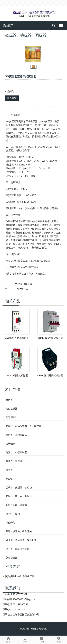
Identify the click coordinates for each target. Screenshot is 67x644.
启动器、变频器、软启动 (19, 487)
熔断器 (9, 470)
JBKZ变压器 (22, 289)
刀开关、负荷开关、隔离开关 (21, 540)
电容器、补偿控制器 (16, 452)
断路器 (9, 400)
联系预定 (12, 98)
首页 (8, 639)
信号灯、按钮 (13, 514)
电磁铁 (9, 479)
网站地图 (43, 629)
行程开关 (10, 523)
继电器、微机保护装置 (17, 549)
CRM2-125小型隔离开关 (50, 338)
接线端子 (10, 444)
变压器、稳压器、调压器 (19, 496)
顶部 (59, 639)
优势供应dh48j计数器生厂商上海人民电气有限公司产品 (22, 576)
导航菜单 (8, 26)
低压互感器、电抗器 (16, 505)
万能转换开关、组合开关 (19, 531)
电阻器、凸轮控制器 (16, 435)
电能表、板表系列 (15, 461)
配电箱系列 (12, 417)
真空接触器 (12, 409)
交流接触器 (12, 558)
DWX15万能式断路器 (17, 375)
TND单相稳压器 (24, 284)
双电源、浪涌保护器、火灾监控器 (23, 426)
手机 (25, 639)
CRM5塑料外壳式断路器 (50, 375)
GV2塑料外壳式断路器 (17, 338)
